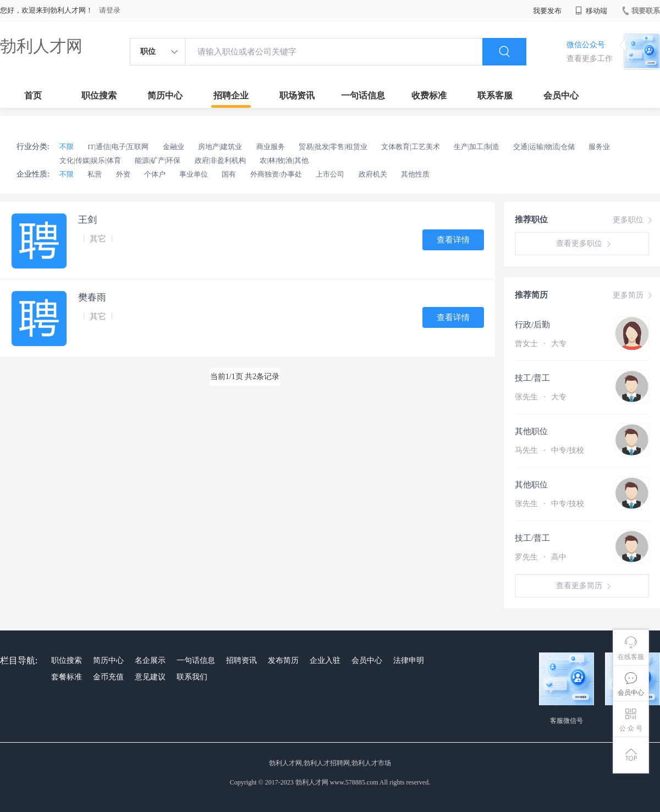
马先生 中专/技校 (549, 450)
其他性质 (415, 174)
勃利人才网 (41, 46)
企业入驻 (325, 660)
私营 (95, 174)
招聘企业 (231, 95)
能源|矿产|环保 (158, 160)
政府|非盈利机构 (221, 160)
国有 (229, 174)
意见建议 (150, 677)
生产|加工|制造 (477, 147)
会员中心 (561, 95)
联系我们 (192, 677)
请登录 (110, 10)
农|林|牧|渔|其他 (284, 160)
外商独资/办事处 (276, 174)
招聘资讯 (241, 660)
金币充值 (108, 677)
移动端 (591, 11)
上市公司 (330, 174)
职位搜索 (99, 95)
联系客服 (495, 95)
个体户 (155, 174)
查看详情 (453, 240)
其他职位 (531, 431)
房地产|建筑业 (220, 147)
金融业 (174, 147)
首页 (33, 95)
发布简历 (283, 660)
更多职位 (634, 220)
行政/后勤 (532, 325)
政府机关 (373, 174)
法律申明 (409, 660)
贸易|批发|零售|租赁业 (333, 147)
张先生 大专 (541, 397)
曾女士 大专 (541, 344)
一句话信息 (363, 95)
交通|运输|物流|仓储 (544, 147)
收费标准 (429, 95)
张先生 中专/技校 (549, 504)
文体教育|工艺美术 (411, 147)
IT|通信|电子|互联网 (118, 147)
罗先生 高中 (541, 557)
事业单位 (194, 174)
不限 (67, 147)
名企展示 (150, 660)
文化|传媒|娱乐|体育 (90, 160)
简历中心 (165, 95)
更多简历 (634, 295)
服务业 (599, 147)
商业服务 (271, 147)
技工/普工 (532, 378)
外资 (123, 174)
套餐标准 (67, 677)
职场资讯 (297, 95)
